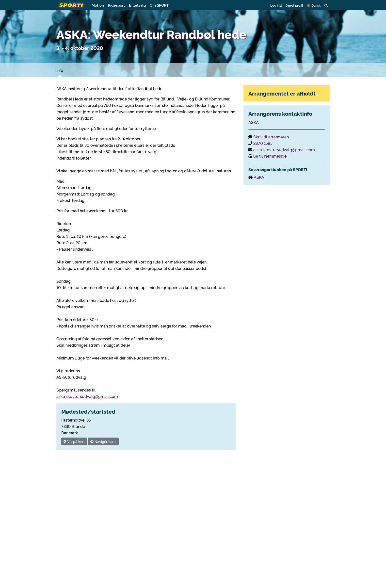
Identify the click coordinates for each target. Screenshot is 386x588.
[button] (314, 5)
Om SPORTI (160, 5)
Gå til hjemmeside (270, 156)
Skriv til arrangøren (271, 137)
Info (60, 70)
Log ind (276, 5)
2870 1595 (263, 143)
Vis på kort (74, 441)
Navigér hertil (103, 441)
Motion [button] (98, 5)
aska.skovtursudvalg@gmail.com (87, 396)
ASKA (259, 177)
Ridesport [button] (116, 5)
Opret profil (294, 5)
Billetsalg (137, 5)
